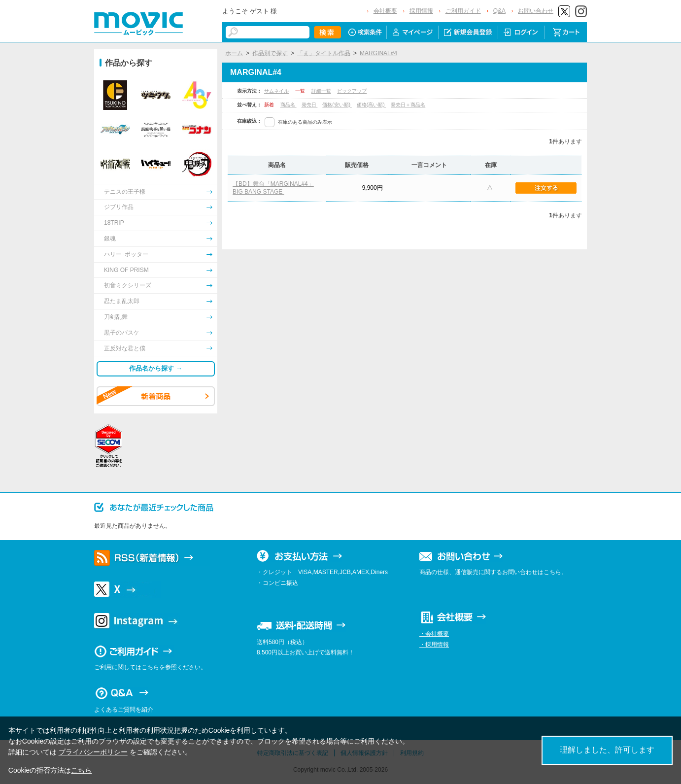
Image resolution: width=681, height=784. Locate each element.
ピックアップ (352, 91)
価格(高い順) (371, 105)
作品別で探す (270, 53)
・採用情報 (434, 645)
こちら (81, 770)
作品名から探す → (156, 368)
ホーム (234, 53)
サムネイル (276, 91)
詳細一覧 (321, 91)
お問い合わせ (536, 11)
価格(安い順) (337, 105)
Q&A (499, 11)
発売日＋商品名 (408, 105)
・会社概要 (434, 634)
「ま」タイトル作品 (324, 53)
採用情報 (421, 11)
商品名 (289, 105)
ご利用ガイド (463, 11)
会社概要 (385, 11)
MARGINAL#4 (378, 53)
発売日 (310, 105)
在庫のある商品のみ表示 (305, 122)
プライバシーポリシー (93, 752)
